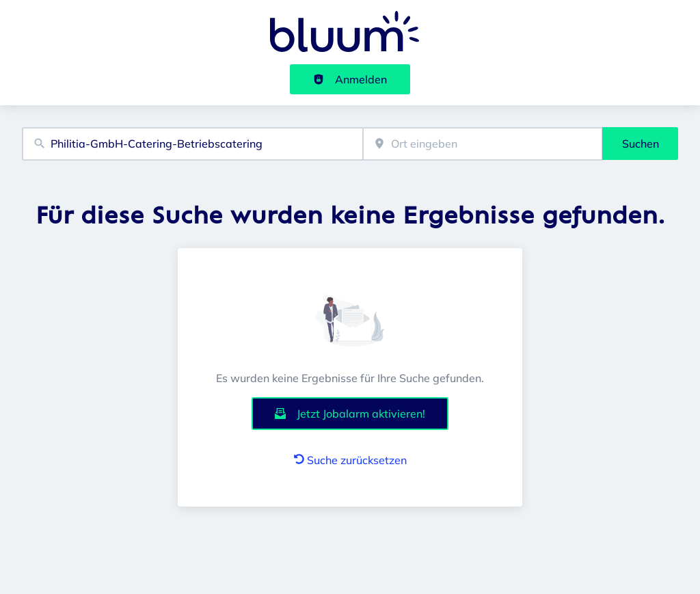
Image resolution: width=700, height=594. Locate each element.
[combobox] (192, 144)
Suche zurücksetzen (350, 460)
